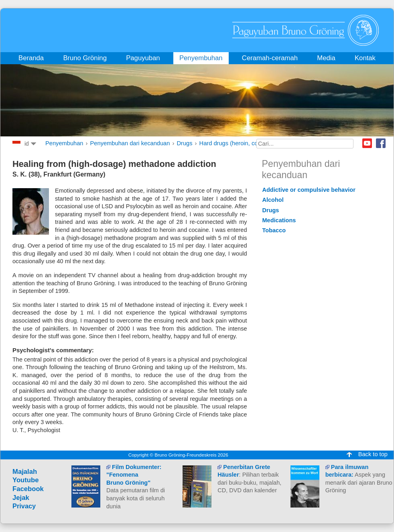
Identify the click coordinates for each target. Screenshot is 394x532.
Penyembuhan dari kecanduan (130, 143)
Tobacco (274, 230)
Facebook (381, 143)
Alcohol (273, 200)
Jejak (21, 498)
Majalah (25, 472)
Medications (279, 220)
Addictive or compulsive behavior (309, 190)
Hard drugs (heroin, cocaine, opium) (246, 143)
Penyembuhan (64, 143)
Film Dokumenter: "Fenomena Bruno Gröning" (134, 475)
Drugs (184, 143)
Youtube (367, 143)
